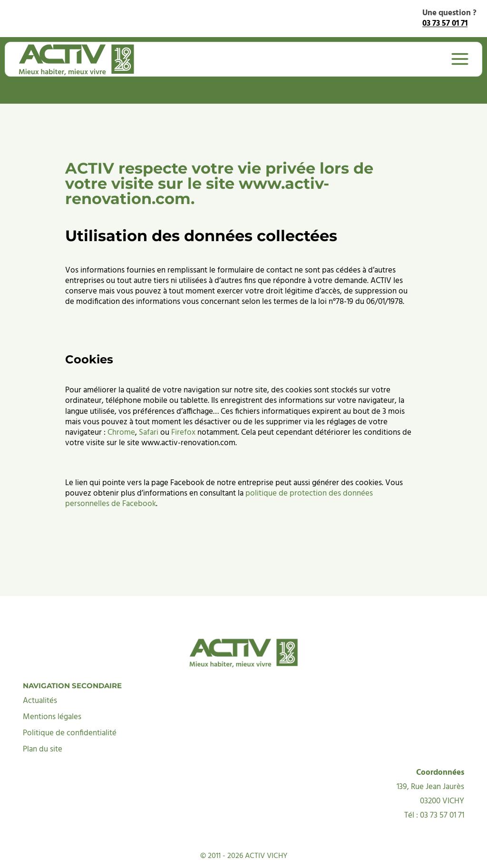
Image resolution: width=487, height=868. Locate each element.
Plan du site (43, 727)
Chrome (121, 410)
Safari (149, 410)
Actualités (40, 678)
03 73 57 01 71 (445, 24)
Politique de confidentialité (70, 711)
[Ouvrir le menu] (455, 59)
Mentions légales (52, 695)
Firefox (183, 410)
